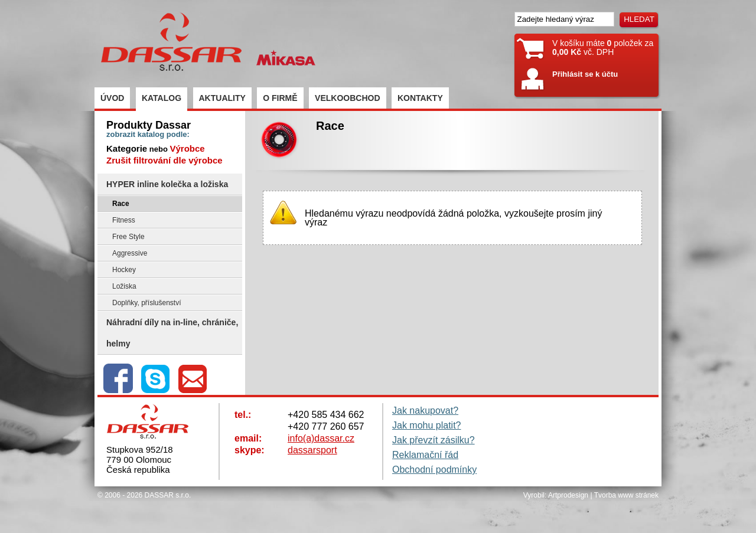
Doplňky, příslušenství (147, 303)
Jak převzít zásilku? (434, 440)
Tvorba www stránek (626, 495)
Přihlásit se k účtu (585, 74)
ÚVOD (112, 98)
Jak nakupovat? (425, 411)
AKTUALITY (222, 98)
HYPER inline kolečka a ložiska (167, 184)
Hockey (124, 270)
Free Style (128, 237)
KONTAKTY (420, 98)
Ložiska (124, 286)
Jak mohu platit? (427, 425)
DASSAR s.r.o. (168, 495)
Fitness (124, 220)
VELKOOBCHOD (347, 98)
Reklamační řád (425, 455)
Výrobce (187, 148)
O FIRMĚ (280, 98)
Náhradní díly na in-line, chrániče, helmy (172, 333)
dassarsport (312, 450)
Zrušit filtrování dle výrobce (164, 160)
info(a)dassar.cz (321, 438)
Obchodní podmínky (434, 470)
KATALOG (162, 98)
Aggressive (130, 253)
